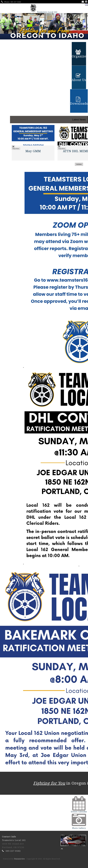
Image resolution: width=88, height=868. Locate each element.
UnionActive (19, 859)
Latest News (79, 120)
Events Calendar (79, 812)
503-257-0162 (16, 2)
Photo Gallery (79, 828)
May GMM (33, 151)
